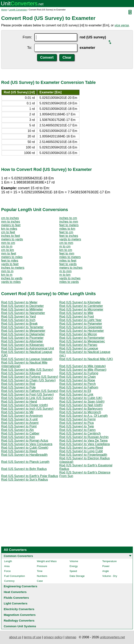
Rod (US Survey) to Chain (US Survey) (28, 380)
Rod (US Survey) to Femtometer (82, 338)
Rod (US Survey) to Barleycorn (81, 409)
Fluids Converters (16, 598)
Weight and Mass (47, 561)
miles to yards (69, 282)
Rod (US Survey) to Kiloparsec (23, 345)
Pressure (42, 566)
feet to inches (69, 236)
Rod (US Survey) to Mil (17, 412)
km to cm (66, 250)
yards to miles (11, 282)
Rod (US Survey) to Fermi (77, 419)
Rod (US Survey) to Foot (77, 316)
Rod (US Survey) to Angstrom (22, 416)
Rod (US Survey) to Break (19, 324)
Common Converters (18, 556)
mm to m (7, 271)
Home (4, 10)
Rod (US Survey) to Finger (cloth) (25, 405)
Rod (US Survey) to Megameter (23, 331)
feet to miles (10, 261)
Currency (9, 581)
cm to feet (8, 232)
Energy (74, 566)
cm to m (7, 246)
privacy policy (53, 637)
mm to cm (8, 243)
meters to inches (71, 268)
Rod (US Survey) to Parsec (78, 345)
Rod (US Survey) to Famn (77, 430)
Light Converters (16, 603)
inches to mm (69, 222)
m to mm (65, 271)
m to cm (65, 246)
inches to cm (68, 218)
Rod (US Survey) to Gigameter (81, 327)
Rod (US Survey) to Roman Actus (25, 441)
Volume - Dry (110, 576)
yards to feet (10, 264)
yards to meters (70, 239)
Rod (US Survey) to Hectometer (82, 331)
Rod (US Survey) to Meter (19, 302)
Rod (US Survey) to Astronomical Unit (28, 348)
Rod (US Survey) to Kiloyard (21, 373)
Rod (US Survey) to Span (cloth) (82, 402)
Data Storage (77, 576)
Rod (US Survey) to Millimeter (22, 309)
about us (15, 637)
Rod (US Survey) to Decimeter (22, 306)
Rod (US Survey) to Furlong (79, 373)
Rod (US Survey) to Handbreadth (24, 455)
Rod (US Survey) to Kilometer (80, 302)
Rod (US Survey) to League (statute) (27, 359)
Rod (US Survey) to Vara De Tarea (83, 441)
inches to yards (12, 278)
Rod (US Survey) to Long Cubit (81, 451)
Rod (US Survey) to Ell (75, 391)
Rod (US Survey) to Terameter (22, 327)
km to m (7, 275)
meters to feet (11, 225)
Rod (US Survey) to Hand (19, 402)
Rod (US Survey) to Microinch (80, 412)
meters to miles (12, 257)
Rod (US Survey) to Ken (18, 437)
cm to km (8, 250)
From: (27, 37)
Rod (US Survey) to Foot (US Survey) (27, 394)
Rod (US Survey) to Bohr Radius (24, 469)
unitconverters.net (112, 637)
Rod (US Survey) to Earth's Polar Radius (30, 476)
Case (40, 581)
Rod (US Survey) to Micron (78, 334)
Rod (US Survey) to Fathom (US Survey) (30, 391)
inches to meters (13, 268)
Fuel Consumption (15, 576)
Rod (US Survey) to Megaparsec (82, 341)
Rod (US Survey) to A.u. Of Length (83, 416)
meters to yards (12, 239)
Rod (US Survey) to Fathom (79, 387)
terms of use (33, 637)
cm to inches (10, 218)
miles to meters (70, 257)
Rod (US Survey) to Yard (18, 316)
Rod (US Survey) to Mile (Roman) (83, 370)
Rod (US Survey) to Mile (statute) (83, 366)
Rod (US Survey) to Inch (18, 320)
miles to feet (68, 261)
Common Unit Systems (20, 626)
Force (7, 571)
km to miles (9, 229)
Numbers (42, 576)
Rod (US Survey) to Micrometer (81, 309)
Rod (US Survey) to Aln (17, 430)
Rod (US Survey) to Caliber (20, 433)
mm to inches (11, 222)
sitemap (71, 637)
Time (40, 571)
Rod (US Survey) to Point (19, 426)
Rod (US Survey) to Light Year (80, 320)
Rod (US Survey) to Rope (77, 380)
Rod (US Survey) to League (79, 348)
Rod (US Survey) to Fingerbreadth (83, 455)
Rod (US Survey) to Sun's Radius (25, 480)
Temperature (109, 561)
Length (8, 561)
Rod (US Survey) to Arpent (20, 423)
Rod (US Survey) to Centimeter (81, 306)
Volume (74, 561)
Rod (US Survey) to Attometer (22, 341)
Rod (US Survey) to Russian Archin (84, 437)
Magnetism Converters (20, 615)
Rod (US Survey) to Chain (78, 377)
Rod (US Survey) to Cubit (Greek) (25, 448)
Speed (73, 571)
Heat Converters (15, 592)
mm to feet (9, 253)
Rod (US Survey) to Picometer (22, 338)
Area (7, 566)
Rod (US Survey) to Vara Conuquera (27, 444)
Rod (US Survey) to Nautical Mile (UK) (86, 359)
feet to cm (66, 232)
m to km (65, 275)
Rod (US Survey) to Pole (18, 387)
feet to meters (69, 225)
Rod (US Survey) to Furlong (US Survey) (30, 377)
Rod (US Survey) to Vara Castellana (85, 444)
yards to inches (70, 278)
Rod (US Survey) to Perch (78, 384)
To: (30, 48)
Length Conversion (18, 10)
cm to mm (66, 243)
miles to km (67, 229)
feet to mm (67, 253)
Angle (106, 571)
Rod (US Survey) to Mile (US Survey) (27, 370)
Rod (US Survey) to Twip (77, 426)
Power (106, 566)
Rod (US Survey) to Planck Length (25, 462)
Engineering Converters (20, 586)
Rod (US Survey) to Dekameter (23, 334)
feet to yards (68, 264)
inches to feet (11, 236)
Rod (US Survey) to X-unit (19, 419)
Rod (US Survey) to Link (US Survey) (27, 398)
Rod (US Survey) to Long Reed (81, 448)
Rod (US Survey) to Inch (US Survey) (27, 409)
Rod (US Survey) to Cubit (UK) (81, 398)
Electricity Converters (19, 609)
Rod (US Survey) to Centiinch (80, 433)
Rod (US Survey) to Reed (19, 451)
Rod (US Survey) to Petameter (81, 324)
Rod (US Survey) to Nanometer (23, 313)
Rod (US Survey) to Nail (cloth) (81, 405)
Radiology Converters (19, 620)
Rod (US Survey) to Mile (76, 313)
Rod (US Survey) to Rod (18, 384)
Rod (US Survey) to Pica (76, 423)
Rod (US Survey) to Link (76, 394)
